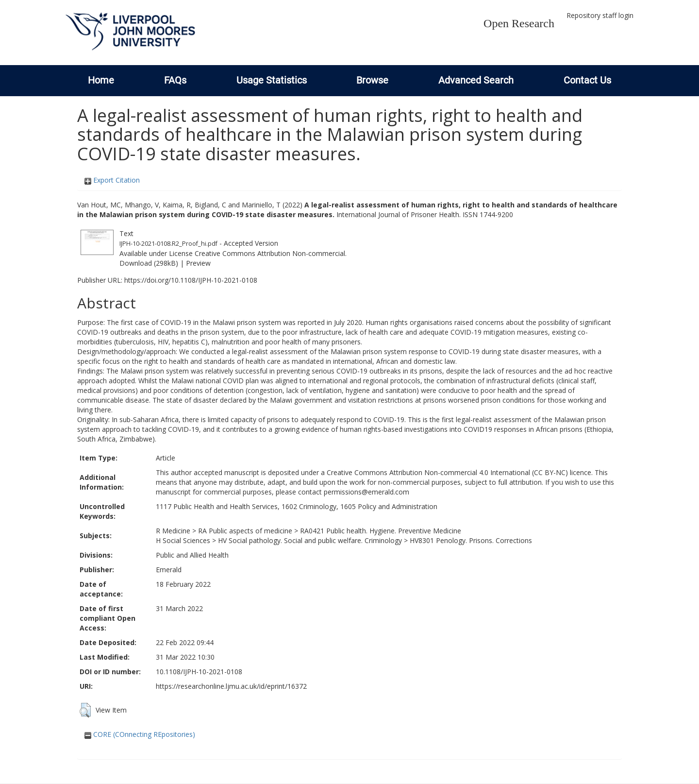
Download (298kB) (149, 263)
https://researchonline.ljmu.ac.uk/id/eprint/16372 (231, 686)
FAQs (175, 80)
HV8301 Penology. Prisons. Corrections (471, 540)
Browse (372, 80)
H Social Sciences (183, 540)
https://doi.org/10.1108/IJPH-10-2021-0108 (191, 280)
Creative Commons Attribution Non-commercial (270, 253)
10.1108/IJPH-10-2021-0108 (199, 672)
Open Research (519, 23)
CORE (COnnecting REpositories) (140, 734)
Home (101, 80)
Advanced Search (476, 80)
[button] (85, 710)
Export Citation (112, 180)
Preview (198, 263)
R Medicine (173, 531)
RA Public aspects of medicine (245, 531)
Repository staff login (600, 15)
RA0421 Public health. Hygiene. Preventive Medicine (381, 531)
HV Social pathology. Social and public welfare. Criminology (310, 540)
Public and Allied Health (192, 555)
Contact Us (587, 80)
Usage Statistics (272, 80)
